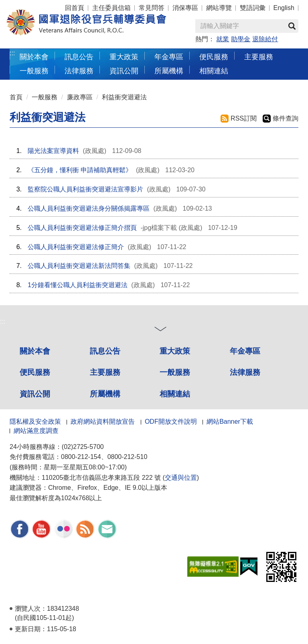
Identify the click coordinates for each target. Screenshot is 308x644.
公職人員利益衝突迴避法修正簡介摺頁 (82, 228)
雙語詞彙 (253, 8)
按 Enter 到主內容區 (36, 5)
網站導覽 (219, 8)
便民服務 (35, 372)
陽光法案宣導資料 (53, 151)
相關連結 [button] (214, 71)
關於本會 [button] (34, 57)
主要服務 (105, 372)
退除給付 (265, 39)
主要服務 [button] (259, 57)
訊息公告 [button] (79, 57)
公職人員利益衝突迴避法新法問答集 (79, 266)
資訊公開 (35, 394)
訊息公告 (105, 351)
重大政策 (124, 57)
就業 (223, 39)
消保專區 (185, 8)
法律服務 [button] (79, 71)
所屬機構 (105, 394)
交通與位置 (181, 478)
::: (12, 53)
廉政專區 (80, 97)
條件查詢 (286, 118)
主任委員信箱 (111, 8)
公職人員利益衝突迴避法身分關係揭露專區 (89, 208)
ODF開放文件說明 (171, 422)
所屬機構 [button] (169, 71)
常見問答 (152, 8)
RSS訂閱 (244, 118)
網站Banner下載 (230, 422)
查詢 (292, 26)
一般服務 (45, 97)
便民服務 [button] (214, 57)
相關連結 (175, 394)
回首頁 (75, 8)
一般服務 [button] (34, 71)
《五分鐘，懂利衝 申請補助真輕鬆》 (80, 170)
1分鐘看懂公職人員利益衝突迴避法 (78, 285)
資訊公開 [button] (124, 71)
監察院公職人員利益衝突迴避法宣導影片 (85, 189)
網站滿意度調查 (36, 431)
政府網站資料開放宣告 (103, 422)
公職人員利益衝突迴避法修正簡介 (76, 247)
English (284, 8)
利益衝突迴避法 (124, 97)
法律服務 (245, 372)
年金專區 (169, 57)
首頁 (16, 97)
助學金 (241, 39)
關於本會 (35, 351)
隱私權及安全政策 (35, 422)
